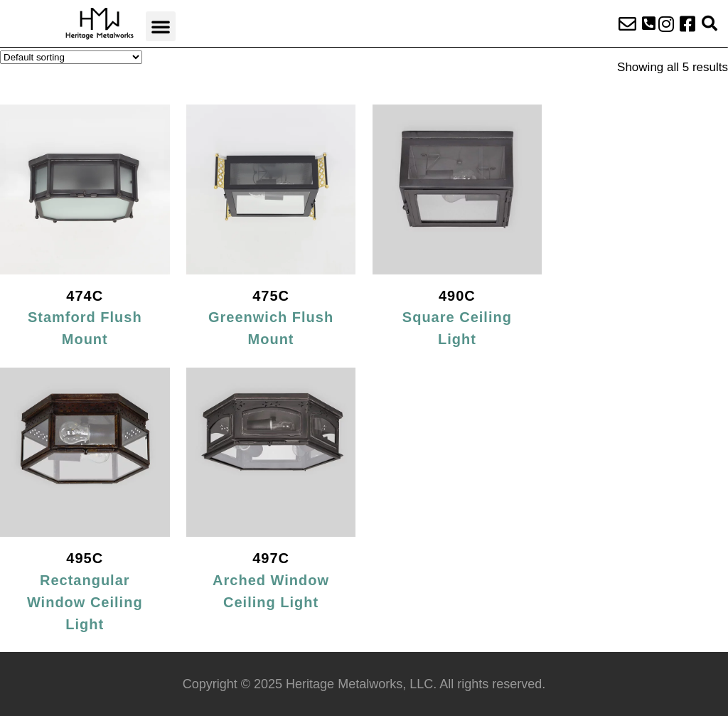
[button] (161, 26)
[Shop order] (71, 57)
